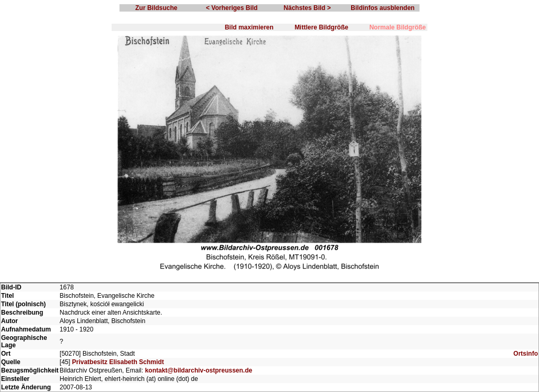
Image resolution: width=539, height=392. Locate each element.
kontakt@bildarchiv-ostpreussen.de (198, 370)
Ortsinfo (526, 354)
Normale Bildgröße (398, 27)
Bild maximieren (249, 27)
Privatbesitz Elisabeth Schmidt (118, 362)
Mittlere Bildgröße (322, 27)
